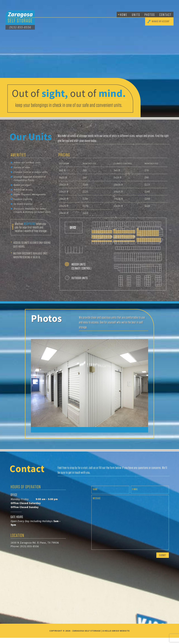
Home (124, 15)
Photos (150, 15)
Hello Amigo (112, 637)
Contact (165, 15)
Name (95, 495)
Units (136, 15)
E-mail (135, 495)
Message (97, 504)
